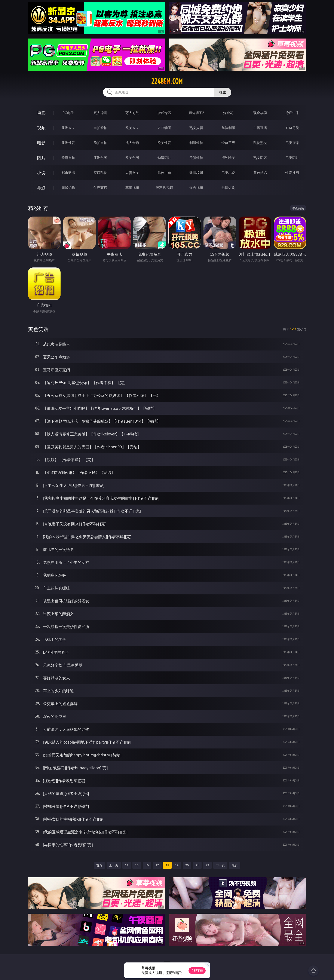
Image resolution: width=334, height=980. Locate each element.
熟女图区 (260, 158)
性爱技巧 (292, 173)
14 (127, 865)
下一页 (220, 865)
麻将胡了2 (196, 113)
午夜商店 (100, 188)
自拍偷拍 (100, 128)
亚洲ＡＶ (68, 128)
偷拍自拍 (100, 143)
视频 (41, 128)
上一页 (114, 865)
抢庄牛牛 (292, 113)
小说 (41, 173)
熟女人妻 (196, 128)
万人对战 (132, 113)
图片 (41, 158)
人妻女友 (132, 173)
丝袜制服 (228, 128)
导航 (41, 188)
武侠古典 (164, 173)
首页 (99, 865)
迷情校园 (196, 173)
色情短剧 (228, 188)
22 (207, 865)
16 (147, 865)
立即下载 (197, 970)
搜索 (223, 92)
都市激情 (68, 173)
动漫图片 (164, 158)
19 (177, 865)
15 (137, 865)
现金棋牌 (260, 113)
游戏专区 (164, 113)
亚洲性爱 (68, 143)
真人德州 (100, 113)
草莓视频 (132, 188)
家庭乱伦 (100, 173)
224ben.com (167, 81)
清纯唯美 (228, 158)
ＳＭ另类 (292, 128)
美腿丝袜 (196, 158)
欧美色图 (132, 158)
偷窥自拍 (68, 158)
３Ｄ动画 (164, 128)
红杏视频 (196, 188)
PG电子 (68, 113)
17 (157, 865)
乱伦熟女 (260, 143)
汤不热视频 (164, 188)
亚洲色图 (100, 158)
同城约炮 (68, 188)
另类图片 (292, 158)
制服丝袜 (196, 143)
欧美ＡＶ (132, 128)
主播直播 (260, 128)
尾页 (235, 865)
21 (197, 865)
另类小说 (228, 173)
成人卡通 (132, 143)
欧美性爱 (164, 143)
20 (187, 865)
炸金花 (228, 113)
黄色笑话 (260, 173)
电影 (41, 143)
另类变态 (292, 143)
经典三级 (228, 143)
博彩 (41, 113)
